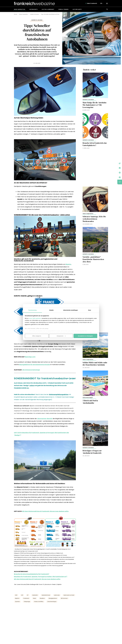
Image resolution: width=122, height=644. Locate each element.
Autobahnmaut (46, 595)
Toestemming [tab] (32, 310)
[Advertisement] (95, 167)
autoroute (57, 595)
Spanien (17, 602)
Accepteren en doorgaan (85, 336)
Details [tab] (52, 310)
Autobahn (35, 595)
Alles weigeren (37, 336)
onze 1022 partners (35, 318)
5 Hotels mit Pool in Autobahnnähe (90, 402)
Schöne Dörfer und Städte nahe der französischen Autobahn (95, 364)
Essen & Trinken (63, 9)
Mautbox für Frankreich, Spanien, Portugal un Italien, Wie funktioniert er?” (41, 577)
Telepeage (27, 602)
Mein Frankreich (92, 3)
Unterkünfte (33, 9)
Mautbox (42, 598)
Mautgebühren (53, 598)
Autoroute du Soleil (69, 595)
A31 (22, 595)
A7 (28, 595)
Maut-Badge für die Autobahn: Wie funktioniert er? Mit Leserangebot (95, 105)
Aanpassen (61, 336)
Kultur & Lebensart (48, 9)
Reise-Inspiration (20, 9)
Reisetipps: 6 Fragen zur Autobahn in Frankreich (92, 452)
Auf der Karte (77, 9)
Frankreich (26, 598)
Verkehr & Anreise (34, 14)
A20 (16, 595)
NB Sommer (64, 598)
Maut (34, 598)
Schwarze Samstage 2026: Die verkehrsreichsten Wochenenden (94, 219)
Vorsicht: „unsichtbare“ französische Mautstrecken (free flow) (93, 259)
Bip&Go (17, 598)
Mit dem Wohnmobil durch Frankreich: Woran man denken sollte (45, 511)
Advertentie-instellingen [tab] (71, 310)
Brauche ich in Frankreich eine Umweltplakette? (95, 144)
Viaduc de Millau (39, 602)
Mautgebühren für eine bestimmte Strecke (34, 365)
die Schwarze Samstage (31, 370)
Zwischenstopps (52, 602)
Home (16, 14)
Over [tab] (90, 310)
